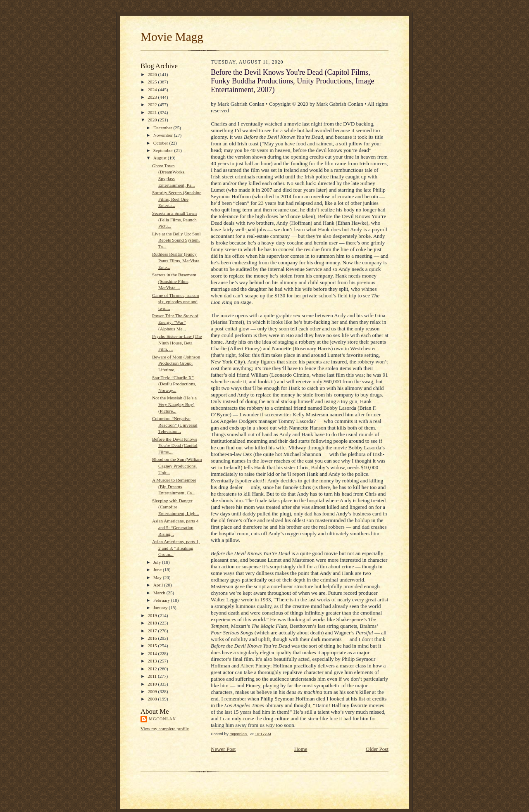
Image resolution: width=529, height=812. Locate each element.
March (160, 593)
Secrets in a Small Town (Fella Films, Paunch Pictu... (174, 220)
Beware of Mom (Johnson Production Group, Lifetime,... (176, 363)
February (162, 600)
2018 (153, 623)
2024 (153, 90)
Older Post (377, 749)
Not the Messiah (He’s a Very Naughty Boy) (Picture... (174, 404)
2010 (153, 684)
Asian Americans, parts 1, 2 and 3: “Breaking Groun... (176, 548)
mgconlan (162, 719)
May (158, 577)
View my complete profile (165, 729)
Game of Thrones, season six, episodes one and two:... (175, 302)
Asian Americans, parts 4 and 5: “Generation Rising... (175, 527)
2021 (153, 112)
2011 (153, 676)
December (163, 128)
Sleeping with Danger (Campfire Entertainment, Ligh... (175, 507)
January (161, 608)
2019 (153, 615)
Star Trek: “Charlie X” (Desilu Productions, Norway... (174, 384)
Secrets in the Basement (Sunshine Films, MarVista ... (174, 281)
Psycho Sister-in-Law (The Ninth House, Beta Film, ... (177, 343)
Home (301, 749)
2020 (153, 120)
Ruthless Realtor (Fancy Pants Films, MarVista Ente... (176, 260)
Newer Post (223, 749)
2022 (153, 104)
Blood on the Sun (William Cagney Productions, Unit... (177, 466)
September (164, 150)
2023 (153, 97)
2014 (153, 653)
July (158, 562)
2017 (153, 631)
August (161, 158)
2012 (153, 669)
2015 (153, 646)
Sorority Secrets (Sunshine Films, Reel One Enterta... (177, 199)
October (161, 143)
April (159, 585)
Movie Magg (172, 37)
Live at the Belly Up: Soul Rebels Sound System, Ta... (176, 240)
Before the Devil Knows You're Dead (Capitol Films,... (175, 445)
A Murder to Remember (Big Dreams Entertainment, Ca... (174, 486)
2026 (153, 74)
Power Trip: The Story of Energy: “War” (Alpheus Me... (175, 322)
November (164, 135)
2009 (153, 691)
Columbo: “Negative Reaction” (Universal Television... (175, 425)
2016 (153, 638)
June (158, 570)
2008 (153, 699)
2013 (153, 661)
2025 (153, 82)
